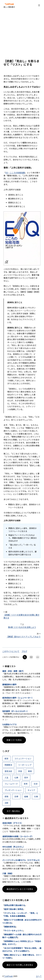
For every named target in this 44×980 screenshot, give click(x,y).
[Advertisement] (22, 35)
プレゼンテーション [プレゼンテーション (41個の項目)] (13, 790)
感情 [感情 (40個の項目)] (6, 796)
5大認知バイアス (9, 724)
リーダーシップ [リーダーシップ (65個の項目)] (25, 765)
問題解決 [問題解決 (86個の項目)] (8, 765)
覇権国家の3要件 (9, 684)
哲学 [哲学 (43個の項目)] (26, 778)
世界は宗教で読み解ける (15, 905)
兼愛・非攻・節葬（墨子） (14, 671)
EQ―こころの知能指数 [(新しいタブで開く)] (15, 173)
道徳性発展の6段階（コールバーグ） (18, 836)
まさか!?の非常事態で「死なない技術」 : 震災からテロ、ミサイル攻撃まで (22, 949)
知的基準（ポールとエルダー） (15, 711)
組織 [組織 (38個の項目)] (26, 796)
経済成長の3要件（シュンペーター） (18, 698)
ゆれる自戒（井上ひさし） (14, 847)
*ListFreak (9, 4)
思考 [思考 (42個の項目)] (26, 784)
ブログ (24, 651)
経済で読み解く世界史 (14, 909)
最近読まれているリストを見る (20, 889)
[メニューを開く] (39, 5)
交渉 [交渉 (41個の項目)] (36, 784)
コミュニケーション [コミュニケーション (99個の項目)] (23, 758)
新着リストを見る (14, 740)
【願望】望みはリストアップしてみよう (24, 637)
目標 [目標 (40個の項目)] (16, 796)
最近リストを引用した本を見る (20, 965)
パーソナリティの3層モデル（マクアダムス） (22, 860)
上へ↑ (39, 976)
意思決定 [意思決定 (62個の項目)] (8, 771)
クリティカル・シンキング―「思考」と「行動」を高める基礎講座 (20, 914)
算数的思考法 (10, 927)
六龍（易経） (8, 873)
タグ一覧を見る (13, 811)
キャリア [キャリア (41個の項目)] (31, 790)
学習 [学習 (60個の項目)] (20, 771)
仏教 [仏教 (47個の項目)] (16, 778)
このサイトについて (11, 651)
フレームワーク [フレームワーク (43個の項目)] (11, 784)
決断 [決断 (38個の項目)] (6, 803)
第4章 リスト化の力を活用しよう (22, 627)
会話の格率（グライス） (13, 823)
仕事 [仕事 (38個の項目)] (36, 796)
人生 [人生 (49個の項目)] (6, 778)
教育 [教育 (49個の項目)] (30, 771)
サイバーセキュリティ (14, 931)
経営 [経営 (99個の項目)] (6, 758)
